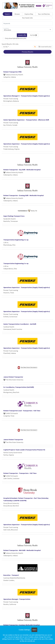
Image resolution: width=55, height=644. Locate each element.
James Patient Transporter (13, 377)
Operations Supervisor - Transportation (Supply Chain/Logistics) (27, 144)
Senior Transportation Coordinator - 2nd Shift (20, 324)
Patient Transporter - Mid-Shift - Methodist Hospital (22, 550)
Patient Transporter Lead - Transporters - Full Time (22, 411)
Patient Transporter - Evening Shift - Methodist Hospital (24, 195)
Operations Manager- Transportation (17, 599)
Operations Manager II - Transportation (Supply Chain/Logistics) (27, 96)
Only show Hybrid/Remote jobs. (16, 38)
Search (7, 14)
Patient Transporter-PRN (12, 72)
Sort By (5, 47)
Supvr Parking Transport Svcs (14, 216)
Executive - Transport (11, 575)
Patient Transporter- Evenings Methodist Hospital (22, 625)
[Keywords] (27, 23)
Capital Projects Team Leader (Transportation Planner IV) (24, 450)
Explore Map (29, 14)
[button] (33, 35)
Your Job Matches (44, 14)
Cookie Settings (24, 630)
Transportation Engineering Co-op (16, 240)
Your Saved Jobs (27, 18)
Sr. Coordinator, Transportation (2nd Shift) (19, 387)
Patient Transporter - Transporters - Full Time (20, 473)
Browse (17, 14)
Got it (34, 630)
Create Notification (45, 47)
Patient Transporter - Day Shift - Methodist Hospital (22, 170)
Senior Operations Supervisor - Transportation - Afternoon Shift (26, 120)
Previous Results (27, 52)
